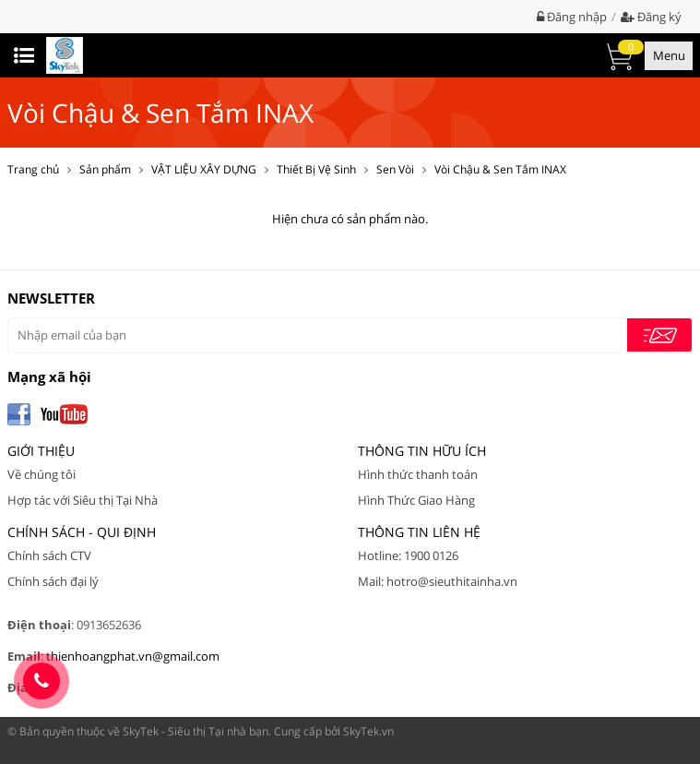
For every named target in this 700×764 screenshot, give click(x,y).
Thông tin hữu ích (422, 451)
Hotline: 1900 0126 (408, 555)
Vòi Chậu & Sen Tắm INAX (500, 169)
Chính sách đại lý (53, 581)
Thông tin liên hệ (419, 532)
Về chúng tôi (42, 474)
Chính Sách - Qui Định (82, 532)
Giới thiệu (41, 451)
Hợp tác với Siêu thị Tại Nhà (83, 500)
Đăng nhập (572, 17)
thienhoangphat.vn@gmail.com (133, 656)
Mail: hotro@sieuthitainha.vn (438, 581)
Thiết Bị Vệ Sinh (316, 169)
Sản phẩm (105, 169)
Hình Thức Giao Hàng (416, 500)
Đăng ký (651, 17)
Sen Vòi (395, 169)
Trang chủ (33, 169)
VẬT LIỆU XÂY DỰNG (204, 169)
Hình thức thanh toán (418, 474)
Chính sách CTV (49, 555)
